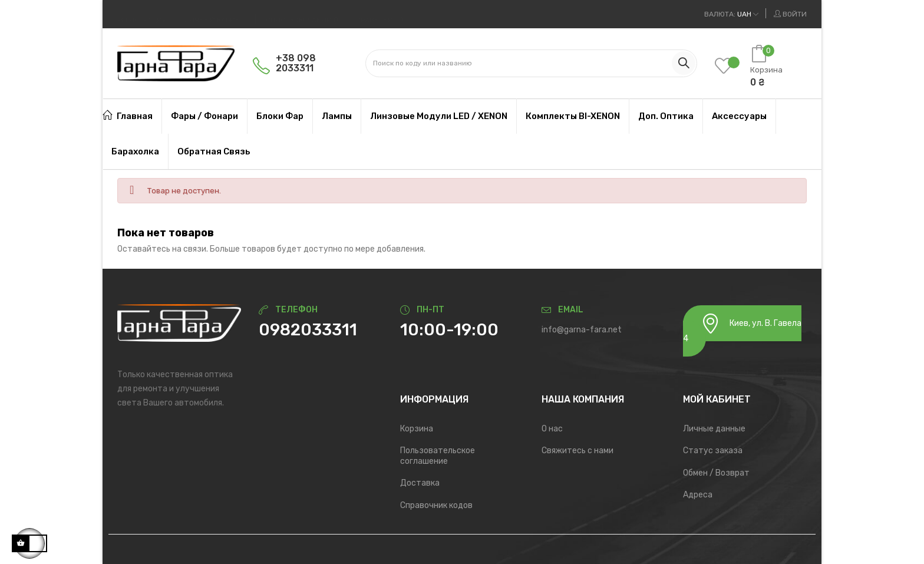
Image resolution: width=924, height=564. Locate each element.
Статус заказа (713, 451)
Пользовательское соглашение (438, 456)
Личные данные (714, 429)
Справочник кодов (436, 505)
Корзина (417, 429)
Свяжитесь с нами (577, 451)
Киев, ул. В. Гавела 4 (742, 328)
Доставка (420, 483)
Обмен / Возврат (716, 473)
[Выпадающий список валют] (731, 14)
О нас (552, 429)
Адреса (698, 495)
